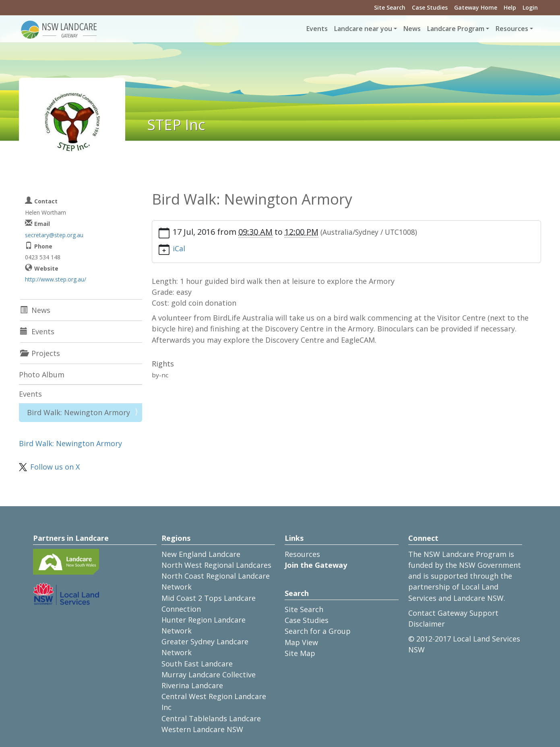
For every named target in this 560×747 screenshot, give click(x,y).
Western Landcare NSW (202, 729)
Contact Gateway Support (453, 613)
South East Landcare (197, 664)
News (412, 29)
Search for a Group (318, 631)
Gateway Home (476, 7)
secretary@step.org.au (54, 235)
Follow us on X (55, 467)
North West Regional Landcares (216, 565)
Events (317, 29)
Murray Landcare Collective (209, 675)
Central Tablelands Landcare (211, 718)
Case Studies (430, 7)
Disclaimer (427, 624)
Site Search (390, 7)
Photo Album (42, 375)
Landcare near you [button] (363, 29)
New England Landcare (201, 554)
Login (530, 7)
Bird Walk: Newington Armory (79, 412)
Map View (301, 642)
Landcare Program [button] (456, 29)
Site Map (300, 653)
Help (510, 7)
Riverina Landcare (192, 685)
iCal (179, 248)
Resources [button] (512, 29)
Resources (302, 554)
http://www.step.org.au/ (56, 279)
